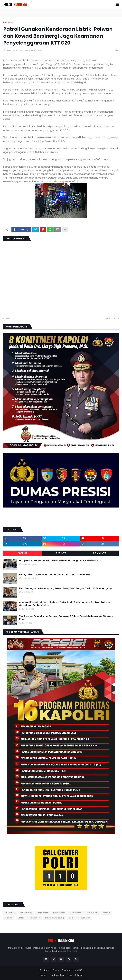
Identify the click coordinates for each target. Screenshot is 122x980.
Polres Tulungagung (54, 918)
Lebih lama (111, 318)
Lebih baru (10, 318)
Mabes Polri (35, 918)
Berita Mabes (59, 913)
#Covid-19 (10, 913)
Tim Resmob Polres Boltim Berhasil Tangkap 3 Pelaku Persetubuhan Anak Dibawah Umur (66, 618)
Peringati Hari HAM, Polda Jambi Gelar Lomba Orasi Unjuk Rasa (55, 574)
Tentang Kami (58, 975)
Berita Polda (76, 913)
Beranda (8, 22)
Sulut (71, 918)
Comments (99, 553)
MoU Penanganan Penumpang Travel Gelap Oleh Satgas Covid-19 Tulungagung (65, 588)
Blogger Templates (63, 970)
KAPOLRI (107, 913)
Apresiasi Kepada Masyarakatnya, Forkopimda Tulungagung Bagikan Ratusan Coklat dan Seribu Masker (65, 604)
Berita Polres (42, 913)
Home (43, 975)
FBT (80, 970)
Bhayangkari (84, 918)
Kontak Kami (76, 975)
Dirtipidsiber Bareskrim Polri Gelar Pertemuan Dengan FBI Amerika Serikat (61, 561)
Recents (61, 553)
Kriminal (9, 918)
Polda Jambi (92, 913)
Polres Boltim (26, 913)
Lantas (21, 918)
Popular (23, 553)
